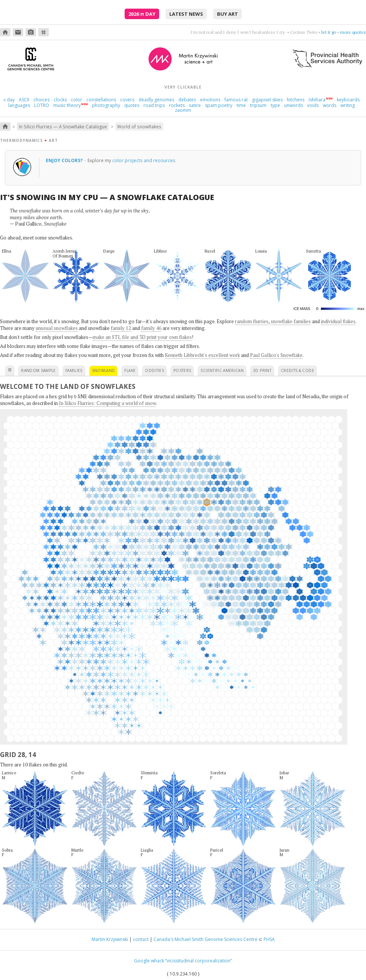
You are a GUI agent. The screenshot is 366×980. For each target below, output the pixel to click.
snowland (104, 370)
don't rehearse (322, 32)
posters (182, 370)
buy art (227, 14)
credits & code (297, 370)
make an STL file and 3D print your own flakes (142, 337)
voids (313, 105)
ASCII (24, 100)
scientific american (222, 370)
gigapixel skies (267, 100)
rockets (177, 105)
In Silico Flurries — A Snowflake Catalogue (63, 126)
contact (141, 939)
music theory (67, 105)
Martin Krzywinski (110, 939)
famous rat (236, 100)
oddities (154, 370)
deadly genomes (156, 100)
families (74, 370)
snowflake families (291, 321)
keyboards (348, 100)
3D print (262, 370)
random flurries (252, 321)
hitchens (296, 100)
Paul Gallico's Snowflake (276, 355)
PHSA (269, 939)
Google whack (149, 961)
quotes (132, 105)
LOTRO (42, 105)
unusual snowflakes (57, 328)
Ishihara (317, 100)
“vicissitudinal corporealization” (199, 961)
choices (41, 100)
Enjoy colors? (65, 160)
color (77, 100)
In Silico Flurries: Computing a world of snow (107, 403)
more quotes (353, 32)
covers (127, 100)
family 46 (151, 328)
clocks (60, 100)
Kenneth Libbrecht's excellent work (202, 355)
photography (106, 105)
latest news (186, 14)
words (330, 105)
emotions (210, 100)
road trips (154, 105)
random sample (38, 370)
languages (19, 105)
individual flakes (338, 321)
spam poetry (219, 105)
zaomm (183, 110)
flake (130, 370)
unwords (294, 105)
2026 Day (142, 14)
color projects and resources (144, 160)
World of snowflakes (139, 126)
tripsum (258, 105)
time (241, 105)
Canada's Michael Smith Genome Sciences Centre (206, 939)
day (9, 100)
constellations (101, 100)
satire (195, 105)
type (275, 105)
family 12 (121, 328)
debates (187, 100)
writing (348, 105)
